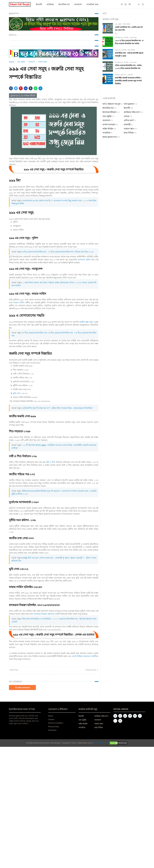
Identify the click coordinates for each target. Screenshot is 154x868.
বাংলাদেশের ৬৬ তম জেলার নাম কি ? (37, 201)
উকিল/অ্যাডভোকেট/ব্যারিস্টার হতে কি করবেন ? (41, 491)
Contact (51, 719)
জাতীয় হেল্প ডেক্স (86, 322)
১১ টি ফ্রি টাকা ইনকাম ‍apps (35, 445)
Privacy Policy (54, 727)
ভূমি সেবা (17, 393)
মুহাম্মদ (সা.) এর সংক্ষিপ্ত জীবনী (23, 96)
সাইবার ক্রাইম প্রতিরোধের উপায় (61, 283)
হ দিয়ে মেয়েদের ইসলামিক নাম (61, 333)
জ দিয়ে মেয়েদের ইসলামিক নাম (34, 333)
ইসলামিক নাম (119, 38)
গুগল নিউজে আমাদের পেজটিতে (85, 656)
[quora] (115, 721)
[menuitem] (39, 4)
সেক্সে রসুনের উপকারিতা (83, 408)
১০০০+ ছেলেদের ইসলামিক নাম (65, 619)
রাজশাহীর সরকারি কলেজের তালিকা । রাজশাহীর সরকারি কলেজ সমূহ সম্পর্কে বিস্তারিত (128, 81)
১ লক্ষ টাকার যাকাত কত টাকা (35, 283)
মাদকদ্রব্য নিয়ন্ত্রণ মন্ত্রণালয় (44, 614)
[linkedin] (125, 716)
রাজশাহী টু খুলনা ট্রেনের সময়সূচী (69, 558)
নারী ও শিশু (50, 462)
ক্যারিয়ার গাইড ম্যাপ (121, 75)
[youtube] (130, 4)
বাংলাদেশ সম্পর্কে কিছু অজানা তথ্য (68, 201)
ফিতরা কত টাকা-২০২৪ (84, 252)
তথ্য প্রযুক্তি (118, 24)
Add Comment (22, 687)
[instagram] (120, 721)
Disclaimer (52, 730)
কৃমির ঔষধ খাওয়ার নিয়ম (62, 408)
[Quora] (134, 4)
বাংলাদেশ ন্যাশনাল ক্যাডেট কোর (75, 491)
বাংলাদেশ (118, 50)
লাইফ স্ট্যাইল (126, 24)
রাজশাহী (124, 50)
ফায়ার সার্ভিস (19, 302)
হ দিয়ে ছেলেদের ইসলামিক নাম (35, 252)
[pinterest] (130, 716)
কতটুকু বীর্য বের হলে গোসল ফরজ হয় (37, 558)
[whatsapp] (126, 4)
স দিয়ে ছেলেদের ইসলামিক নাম (61, 252)
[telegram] (115, 716)
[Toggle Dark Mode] (139, 4)
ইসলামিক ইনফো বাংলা (101, 743)
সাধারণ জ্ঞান (133, 38)
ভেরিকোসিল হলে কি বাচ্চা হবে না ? (36, 408)
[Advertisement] (74, 790)
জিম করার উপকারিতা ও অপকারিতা (37, 619)
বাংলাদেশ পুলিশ (84, 260)
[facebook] (122, 4)
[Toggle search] (143, 4)
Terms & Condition (56, 723)
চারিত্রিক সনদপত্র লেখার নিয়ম (60, 445)
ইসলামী (126, 38)
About (51, 716)
